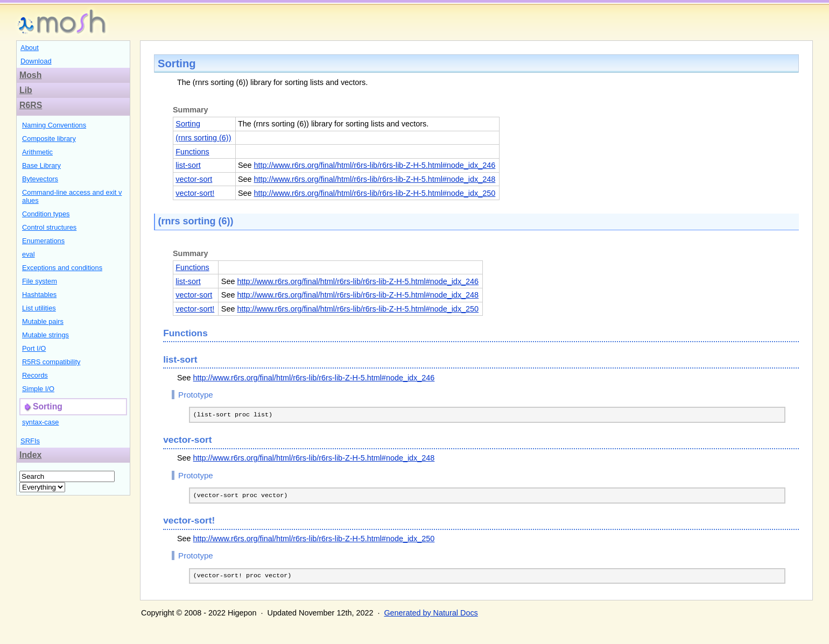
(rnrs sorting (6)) (203, 138)
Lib (26, 90)
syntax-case (40, 422)
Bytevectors (40, 179)
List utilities (39, 308)
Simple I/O (38, 389)
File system (40, 281)
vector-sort (194, 179)
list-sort (188, 165)
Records (35, 375)
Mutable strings (45, 335)
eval (29, 254)
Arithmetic (37, 152)
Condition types (46, 214)
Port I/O (34, 348)
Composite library (49, 139)
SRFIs (30, 441)
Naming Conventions (54, 125)
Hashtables (39, 295)
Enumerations (43, 241)
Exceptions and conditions (62, 268)
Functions (192, 152)
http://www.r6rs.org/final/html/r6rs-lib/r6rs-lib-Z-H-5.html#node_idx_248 (375, 179)
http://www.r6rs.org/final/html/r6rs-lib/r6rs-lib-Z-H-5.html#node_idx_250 (375, 193)
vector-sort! (195, 193)
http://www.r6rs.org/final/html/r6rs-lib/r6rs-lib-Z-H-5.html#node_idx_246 (375, 165)
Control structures (49, 227)
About (30, 48)
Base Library (41, 165)
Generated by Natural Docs (431, 616)
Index (30, 455)
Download (36, 61)
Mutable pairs (43, 321)
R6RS (31, 105)
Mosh (30, 75)
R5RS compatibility (51, 362)
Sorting (188, 124)
